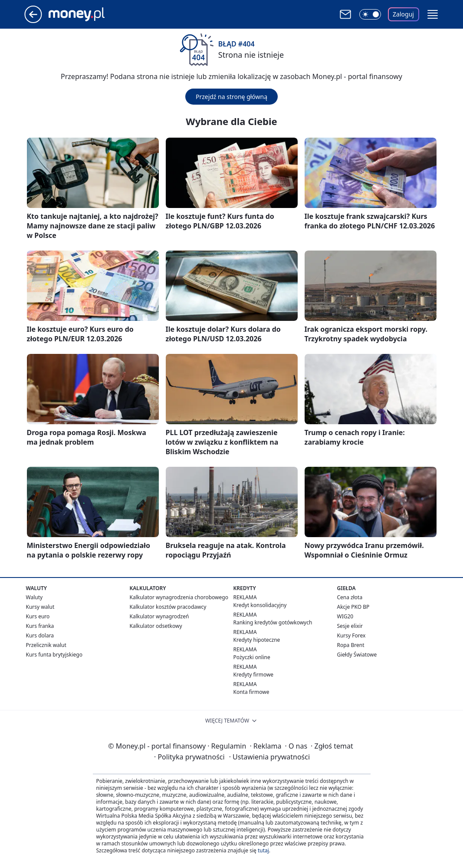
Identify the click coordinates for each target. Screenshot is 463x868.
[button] (433, 14)
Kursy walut (40, 607)
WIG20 (345, 616)
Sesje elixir (350, 626)
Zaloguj (403, 14)
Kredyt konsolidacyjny (260, 605)
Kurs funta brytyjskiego (54, 655)
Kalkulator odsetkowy (156, 626)
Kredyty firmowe (254, 675)
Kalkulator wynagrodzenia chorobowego (179, 597)
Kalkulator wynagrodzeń (159, 616)
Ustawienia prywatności (269, 757)
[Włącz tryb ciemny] (370, 14)
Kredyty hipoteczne (257, 640)
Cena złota (350, 597)
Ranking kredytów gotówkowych (273, 622)
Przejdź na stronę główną (231, 97)
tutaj (263, 850)
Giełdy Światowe (357, 655)
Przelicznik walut (46, 645)
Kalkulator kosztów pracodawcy (168, 607)
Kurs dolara (40, 635)
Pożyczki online (252, 657)
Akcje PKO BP (353, 607)
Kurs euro (38, 616)
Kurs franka (40, 626)
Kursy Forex (351, 635)
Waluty (34, 597)
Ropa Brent (351, 645)
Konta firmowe (251, 692)
